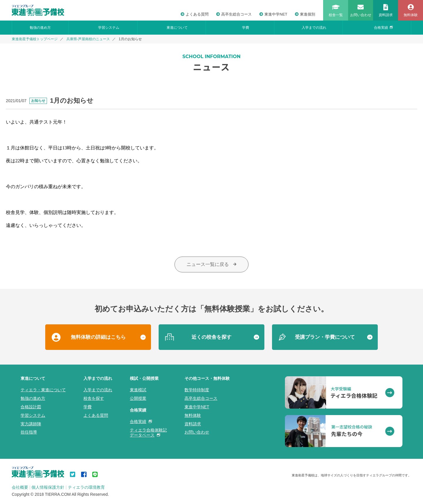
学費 (246, 28)
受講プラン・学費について (325, 337)
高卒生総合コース (234, 14)
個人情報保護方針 (48, 487)
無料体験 (193, 415)
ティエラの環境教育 (86, 487)
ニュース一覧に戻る (211, 264)
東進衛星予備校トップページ (35, 39)
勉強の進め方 (40, 28)
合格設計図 (31, 407)
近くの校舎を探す (211, 337)
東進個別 (305, 14)
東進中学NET (273, 14)
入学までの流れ (314, 28)
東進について (177, 28)
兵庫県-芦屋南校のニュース (88, 39)
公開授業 (138, 398)
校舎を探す (94, 398)
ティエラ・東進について (43, 390)
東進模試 (138, 390)
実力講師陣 (31, 424)
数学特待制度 (197, 390)
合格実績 (383, 28)
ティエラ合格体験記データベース (148, 433)
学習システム (109, 28)
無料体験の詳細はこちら (98, 337)
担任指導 (29, 432)
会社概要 (20, 487)
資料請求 (193, 424)
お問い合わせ (197, 432)
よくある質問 (195, 14)
